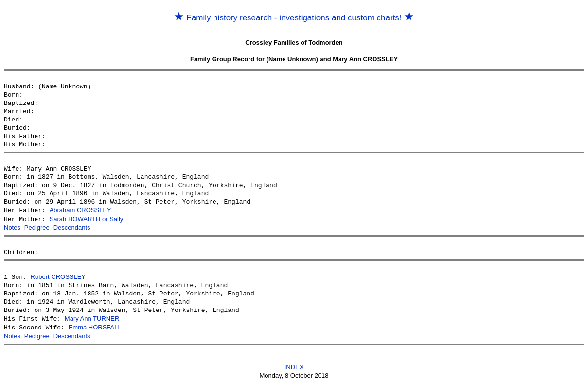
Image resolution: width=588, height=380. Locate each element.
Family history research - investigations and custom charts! (294, 18)
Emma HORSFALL (95, 325)
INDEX (294, 364)
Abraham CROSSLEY (80, 210)
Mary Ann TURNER (92, 317)
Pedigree (37, 227)
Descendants (72, 227)
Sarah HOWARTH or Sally (87, 218)
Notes (12, 227)
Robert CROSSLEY (58, 275)
